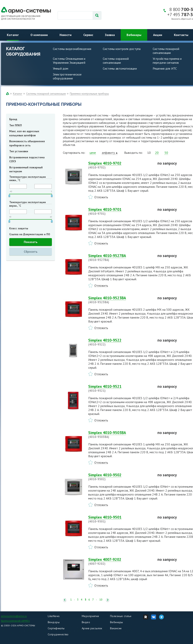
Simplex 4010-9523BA (120, 300)
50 (166, 153)
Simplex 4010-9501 (120, 519)
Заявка (110, 35)
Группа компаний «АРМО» (15, 621)
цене (93, 153)
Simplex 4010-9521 (120, 388)
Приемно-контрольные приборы (89, 94)
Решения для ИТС (165, 68)
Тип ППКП (16, 125)
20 (157, 153)
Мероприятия (90, 616)
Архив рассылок (92, 628)
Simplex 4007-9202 (120, 561)
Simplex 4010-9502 (120, 477)
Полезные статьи (121, 616)
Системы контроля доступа (122, 49)
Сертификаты (56, 628)
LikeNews (54, 616)
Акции (158, 35)
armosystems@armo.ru (14, 616)
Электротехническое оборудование (67, 76)
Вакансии (116, 628)
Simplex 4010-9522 (120, 342)
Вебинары (134, 35)
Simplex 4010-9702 (120, 165)
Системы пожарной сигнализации (46, 94)
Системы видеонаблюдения (72, 49)
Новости (66, 35)
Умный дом (61, 68)
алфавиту (108, 153)
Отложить (101, 197)
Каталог (13, 35)
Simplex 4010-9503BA (120, 435)
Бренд (13, 119)
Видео (86, 622)
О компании (39, 35)
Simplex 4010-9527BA (120, 258)
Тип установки (19, 151)
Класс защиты (19, 228)
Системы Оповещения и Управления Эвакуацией (69, 61)
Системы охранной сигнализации (116, 61)
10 (101, 600)
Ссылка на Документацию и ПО (30, 234)
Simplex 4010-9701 (120, 211)
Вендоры (54, 622)
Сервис (88, 35)
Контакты (181, 35)
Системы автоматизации (120, 68)
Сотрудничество (58, 634)
